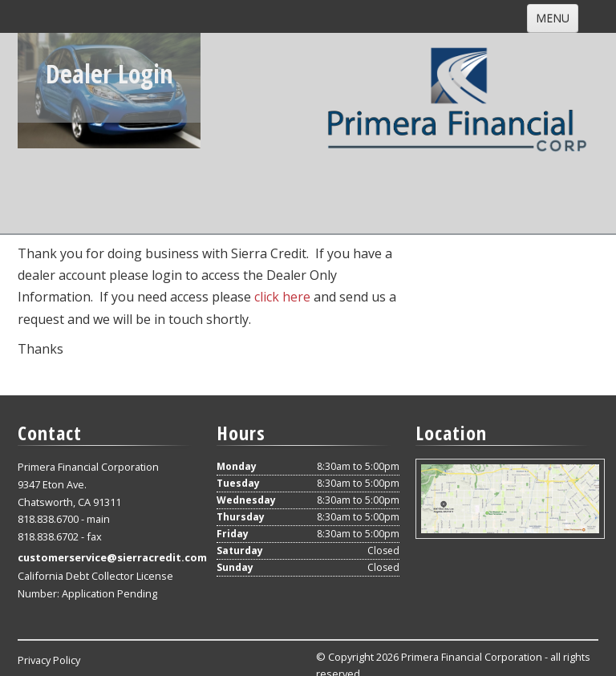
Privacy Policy (49, 660)
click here (282, 297)
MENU (553, 18)
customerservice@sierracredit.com (112, 557)
